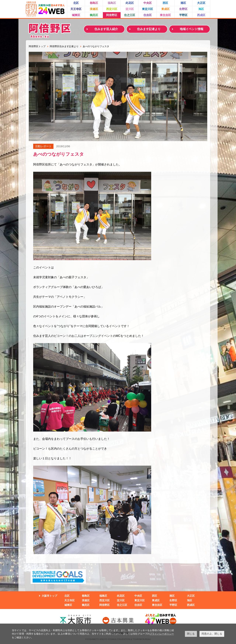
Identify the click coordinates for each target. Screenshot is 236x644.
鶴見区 (94, 15)
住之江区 (130, 15)
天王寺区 (76, 9)
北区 (76, 3)
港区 (183, 3)
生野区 (183, 9)
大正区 (201, 3)
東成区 (165, 9)
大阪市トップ (49, 596)
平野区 (183, 15)
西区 (165, 3)
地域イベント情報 (192, 29)
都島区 (94, 3)
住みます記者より (149, 29)
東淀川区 (147, 9)
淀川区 (130, 9)
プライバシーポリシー (162, 634)
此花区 (130, 3)
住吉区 (148, 15)
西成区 (201, 15)
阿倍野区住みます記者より (64, 46)
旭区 (201, 9)
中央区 (148, 3)
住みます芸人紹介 (106, 29)
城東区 (76, 15)
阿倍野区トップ (37, 46)
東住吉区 (165, 15)
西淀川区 (112, 9)
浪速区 (94, 9)
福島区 (112, 3)
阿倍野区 (112, 15)
